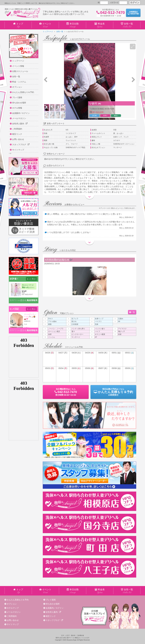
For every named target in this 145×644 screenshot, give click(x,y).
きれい (116, 115)
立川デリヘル (15, 300)
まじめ (94, 115)
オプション (12, 604)
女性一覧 (60, 32)
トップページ (48, 32)
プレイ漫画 (51, 600)
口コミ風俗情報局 (29, 300)
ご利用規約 (12, 616)
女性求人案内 (53, 612)
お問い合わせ (13, 620)
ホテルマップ (13, 608)
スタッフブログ (54, 620)
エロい (105, 115)
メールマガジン (14, 612)
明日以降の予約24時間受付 (113, 392)
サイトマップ (13, 624)
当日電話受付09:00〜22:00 (66, 392)
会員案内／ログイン (55, 608)
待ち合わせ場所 (53, 604)
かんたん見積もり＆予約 (18, 600)
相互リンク (51, 616)
